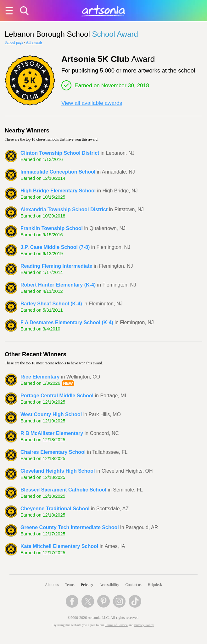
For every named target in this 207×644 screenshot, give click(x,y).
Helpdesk (155, 585)
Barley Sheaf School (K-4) (51, 304)
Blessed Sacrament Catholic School (63, 490)
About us (52, 585)
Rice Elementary (40, 377)
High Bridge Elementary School (58, 191)
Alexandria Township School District (64, 209)
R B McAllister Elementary (52, 433)
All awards (34, 42)
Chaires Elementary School (53, 452)
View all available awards (92, 103)
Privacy (87, 585)
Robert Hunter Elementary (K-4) (58, 285)
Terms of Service (116, 625)
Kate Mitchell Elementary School (59, 546)
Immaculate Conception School (58, 172)
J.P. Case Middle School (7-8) (55, 247)
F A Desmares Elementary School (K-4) (67, 322)
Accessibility (109, 585)
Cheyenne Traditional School (55, 509)
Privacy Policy (144, 625)
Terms (70, 585)
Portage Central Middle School (57, 396)
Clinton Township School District (60, 153)
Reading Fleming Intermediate (56, 266)
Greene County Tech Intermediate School (70, 527)
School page (14, 42)
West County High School (51, 414)
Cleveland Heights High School (58, 471)
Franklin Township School (52, 228)
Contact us (134, 585)
